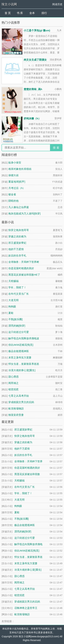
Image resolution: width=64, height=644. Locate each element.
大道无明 (13, 300)
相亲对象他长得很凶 (20, 169)
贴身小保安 (15, 163)
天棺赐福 (13, 281)
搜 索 (56, 148)
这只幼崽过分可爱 (19, 332)
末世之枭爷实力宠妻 (20, 357)
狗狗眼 (12, 306)
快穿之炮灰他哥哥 (19, 230)
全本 (32, 13)
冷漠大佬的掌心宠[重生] (22, 370)
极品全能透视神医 (19, 351)
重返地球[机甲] (17, 182)
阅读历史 (57, 4)
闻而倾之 (13, 383)
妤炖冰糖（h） (32, 118)
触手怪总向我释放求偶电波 (24, 338)
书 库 (20, 13)
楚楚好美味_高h (33, 89)
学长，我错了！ (17, 287)
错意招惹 (13, 389)
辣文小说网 (9, 4)
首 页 (8, 13)
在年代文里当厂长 (19, 294)
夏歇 (11, 313)
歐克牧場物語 (16, 408)
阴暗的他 (13, 201)
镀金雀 (12, 194)
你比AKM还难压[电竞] (21, 345)
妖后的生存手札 (17, 256)
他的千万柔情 (16, 249)
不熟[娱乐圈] (15, 319)
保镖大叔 (13, 175)
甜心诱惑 (13, 377)
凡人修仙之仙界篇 (19, 207)
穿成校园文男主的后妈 (21, 402)
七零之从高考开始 (19, 396)
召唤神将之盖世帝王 (26, 608)
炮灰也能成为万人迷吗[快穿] (24, 213)
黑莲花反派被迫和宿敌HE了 (24, 275)
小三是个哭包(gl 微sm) (37, 30)
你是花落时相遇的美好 (21, 268)
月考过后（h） (17, 188)
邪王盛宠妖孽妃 (17, 243)
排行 (44, 13)
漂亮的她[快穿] (17, 326)
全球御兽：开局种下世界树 (24, 262)
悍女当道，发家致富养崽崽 (24, 364)
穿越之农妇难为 (17, 236)
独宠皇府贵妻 (16, 415)
